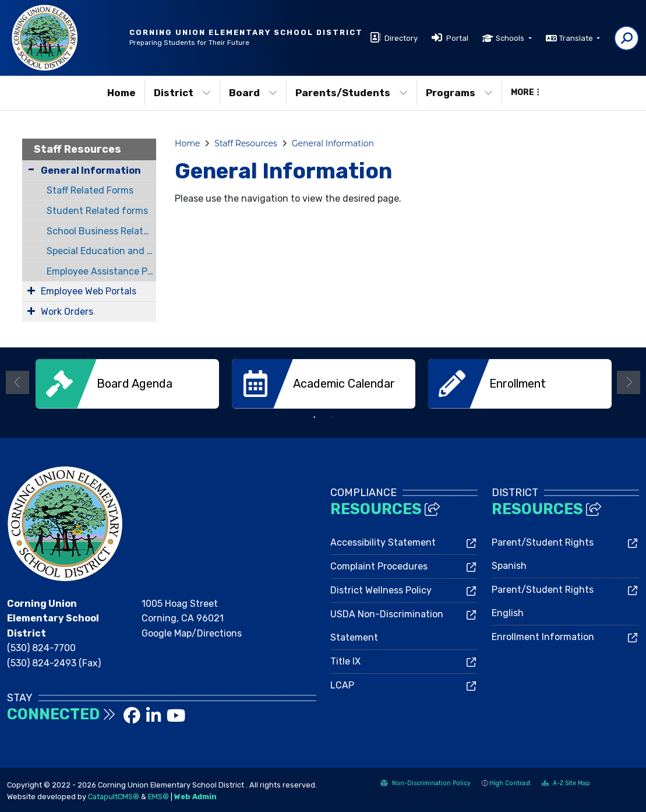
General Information (91, 171)
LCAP (342, 685)
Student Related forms (97, 211)
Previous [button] (17, 382)
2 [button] (332, 417)
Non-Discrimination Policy (426, 784)
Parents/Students (352, 93)
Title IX (345, 661)
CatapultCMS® (114, 797)
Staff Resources (77, 149)
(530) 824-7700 (41, 648)
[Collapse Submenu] (31, 169)
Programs (459, 93)
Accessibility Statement (383, 542)
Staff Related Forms (90, 190)
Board (253, 93)
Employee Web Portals (89, 291)
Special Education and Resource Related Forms (101, 251)
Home (121, 93)
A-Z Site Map (566, 784)
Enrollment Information (543, 637)
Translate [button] (577, 38)
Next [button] (629, 382)
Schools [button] (511, 38)
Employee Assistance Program (101, 271)
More (525, 92)
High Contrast (510, 783)
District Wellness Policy (381, 590)
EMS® (158, 797)
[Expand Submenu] (31, 290)
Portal (457, 38)
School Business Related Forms (101, 231)
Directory (401, 38)
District (182, 93)
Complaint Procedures (379, 566)
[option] (127, 384)
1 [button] (315, 417)
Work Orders (67, 312)
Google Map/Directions (192, 633)
